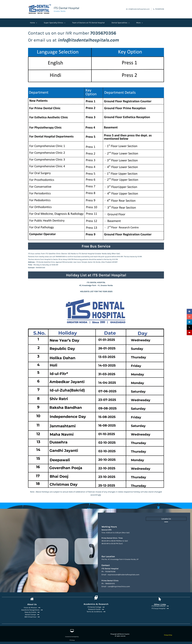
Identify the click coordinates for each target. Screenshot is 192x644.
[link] (96, 48)
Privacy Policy (168, 634)
